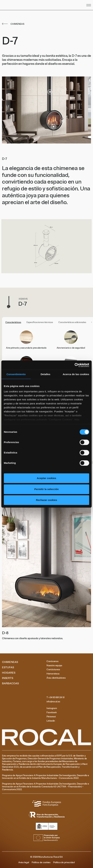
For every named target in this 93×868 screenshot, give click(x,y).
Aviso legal (24, 862)
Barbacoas (10, 683)
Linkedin (51, 721)
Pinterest (51, 717)
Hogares (9, 673)
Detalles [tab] (45, 374)
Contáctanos (53, 670)
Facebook (52, 713)
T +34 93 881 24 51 (55, 697)
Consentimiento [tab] (16, 374)
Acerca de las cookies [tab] (76, 374)
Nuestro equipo (54, 666)
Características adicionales (72, 322)
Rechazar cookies (47, 500)
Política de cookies (41, 862)
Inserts (8, 678)
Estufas (8, 667)
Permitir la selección (46, 489)
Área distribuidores (56, 678)
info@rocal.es (53, 702)
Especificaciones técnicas (40, 322)
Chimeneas (10, 662)
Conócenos (52, 661)
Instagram (52, 708)
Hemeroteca (53, 674)
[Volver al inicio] (29, 5)
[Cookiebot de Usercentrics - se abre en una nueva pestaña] (75, 365)
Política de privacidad (64, 862)
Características (13, 322)
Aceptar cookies (46, 478)
